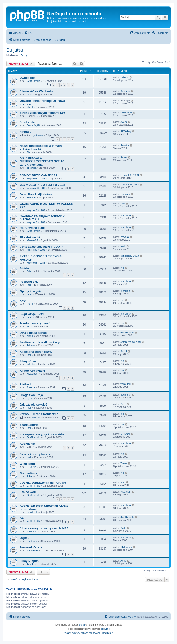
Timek (124, 463)
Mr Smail (125, 434)
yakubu (124, 77)
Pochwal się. (29, 282)
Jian (29, 152)
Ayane (124, 122)
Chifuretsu (126, 547)
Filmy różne (28, 361)
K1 (22, 518)
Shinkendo (27, 122)
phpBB (82, 625)
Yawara (124, 237)
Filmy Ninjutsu (30, 561)
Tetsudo (31, 197)
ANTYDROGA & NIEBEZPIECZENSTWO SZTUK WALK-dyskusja (42, 161)
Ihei (122, 268)
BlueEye (31, 467)
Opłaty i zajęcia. (31, 291)
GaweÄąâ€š (34, 125)
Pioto (123, 404)
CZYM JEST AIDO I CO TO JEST (43, 185)
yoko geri (125, 384)
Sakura (31, 387)
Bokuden (125, 91)
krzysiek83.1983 (36, 179)
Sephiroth (32, 550)
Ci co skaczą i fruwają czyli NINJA (44, 528)
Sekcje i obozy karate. (35, 454)
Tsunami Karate (31, 547)
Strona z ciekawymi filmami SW (42, 113)
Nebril (30, 107)
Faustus (125, 145)
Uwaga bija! (28, 78)
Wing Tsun (27, 464)
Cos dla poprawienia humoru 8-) (43, 483)
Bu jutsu (15, 50)
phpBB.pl (106, 629)
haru (123, 482)
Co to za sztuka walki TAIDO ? (41, 247)
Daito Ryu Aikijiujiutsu (36, 194)
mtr (122, 414)
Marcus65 (32, 240)
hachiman (126, 395)
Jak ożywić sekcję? (34, 404)
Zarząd (24, 55)
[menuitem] (29, 33)
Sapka (124, 157)
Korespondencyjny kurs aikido (42, 434)
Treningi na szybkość (35, 323)
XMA (23, 301)
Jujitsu (25, 538)
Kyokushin (27, 444)
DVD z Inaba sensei (34, 333)
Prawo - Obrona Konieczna (39, 414)
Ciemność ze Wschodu (36, 91)
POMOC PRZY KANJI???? (38, 175)
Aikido (24, 268)
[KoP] (30, 304)
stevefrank (126, 112)
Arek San (32, 532)
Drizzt (30, 271)
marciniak (126, 215)
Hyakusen (37, 135)
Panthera (32, 541)
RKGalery (126, 131)
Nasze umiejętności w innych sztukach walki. (41, 147)
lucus (30, 326)
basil (29, 94)
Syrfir (30, 398)
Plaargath (126, 492)
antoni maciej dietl (130, 342)
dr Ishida (32, 168)
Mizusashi (32, 374)
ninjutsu (25, 132)
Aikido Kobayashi (32, 371)
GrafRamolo (34, 81)
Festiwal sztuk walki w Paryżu (41, 342)
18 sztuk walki (30, 237)
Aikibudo (26, 384)
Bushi (124, 351)
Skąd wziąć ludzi (32, 314)
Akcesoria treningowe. (36, 352)
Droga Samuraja (31, 395)
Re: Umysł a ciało (32, 228)
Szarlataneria (29, 425)
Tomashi (125, 194)
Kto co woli (28, 492)
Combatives (28, 473)
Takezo (31, 345)
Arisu (30, 476)
